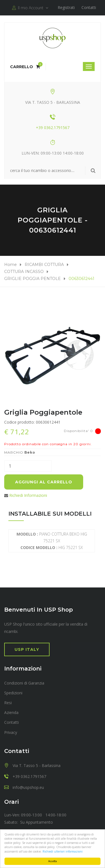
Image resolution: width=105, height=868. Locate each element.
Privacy (11, 732)
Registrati (66, 7)
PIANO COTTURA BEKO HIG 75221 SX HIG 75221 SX (52, 541)
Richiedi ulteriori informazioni (63, 851)
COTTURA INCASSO (24, 272)
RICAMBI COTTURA (44, 265)
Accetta (53, 861)
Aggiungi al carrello (44, 482)
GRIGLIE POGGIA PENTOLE (32, 279)
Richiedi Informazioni (28, 495)
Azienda (11, 712)
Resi (8, 703)
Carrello (25, 67)
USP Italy (27, 649)
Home (11, 265)
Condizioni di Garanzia (24, 683)
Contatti (89, 7)
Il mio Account (30, 8)
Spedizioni (13, 693)
